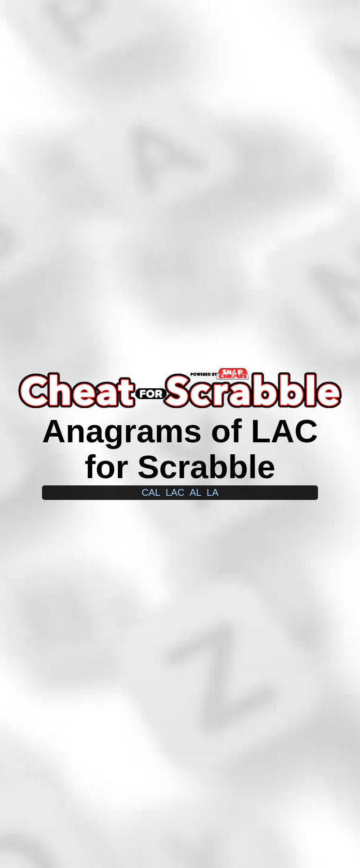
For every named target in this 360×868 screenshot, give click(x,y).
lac (175, 492)
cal (151, 492)
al (195, 492)
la (212, 492)
